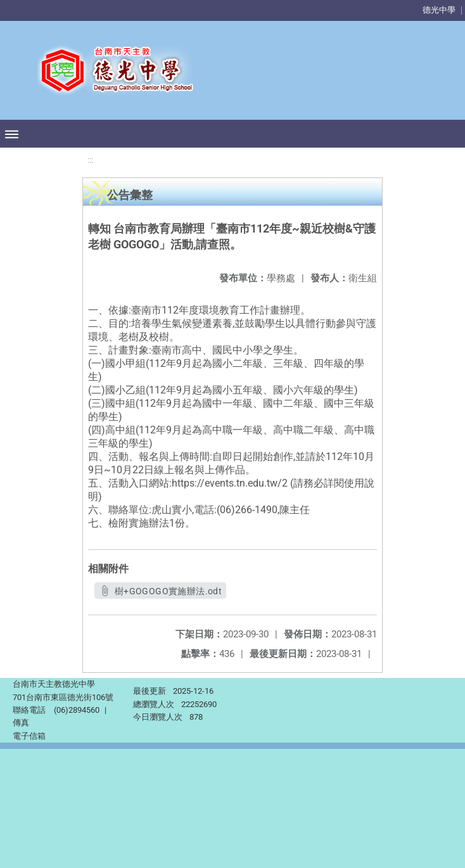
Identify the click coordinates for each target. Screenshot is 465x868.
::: (90, 160)
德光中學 (439, 10)
